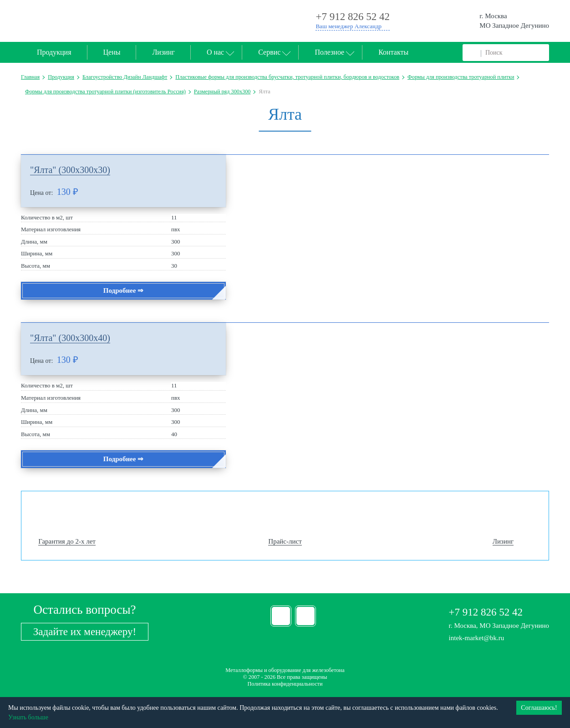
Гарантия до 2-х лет (67, 541)
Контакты (393, 52)
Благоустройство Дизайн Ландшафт (125, 77)
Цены (112, 52)
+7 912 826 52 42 (486, 612)
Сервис (269, 52)
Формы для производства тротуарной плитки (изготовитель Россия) (105, 92)
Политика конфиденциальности (285, 684)
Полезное (329, 52)
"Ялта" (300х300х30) (70, 170)
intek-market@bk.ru (477, 638)
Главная (30, 77)
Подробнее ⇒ (123, 290)
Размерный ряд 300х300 (222, 92)
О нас (215, 52)
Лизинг (163, 52)
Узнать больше (28, 717)
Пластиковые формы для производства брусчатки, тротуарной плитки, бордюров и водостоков (287, 77)
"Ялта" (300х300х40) (70, 338)
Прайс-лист (285, 541)
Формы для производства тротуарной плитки (461, 77)
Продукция (54, 52)
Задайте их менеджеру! (85, 632)
